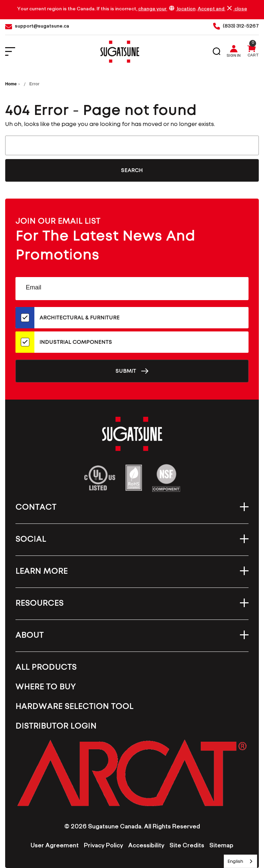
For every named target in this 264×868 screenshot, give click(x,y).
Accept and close (222, 9)
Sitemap (221, 846)
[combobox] (240, 861)
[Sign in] (235, 52)
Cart (253, 56)
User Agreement (55, 846)
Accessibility (146, 846)
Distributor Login (56, 726)
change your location (167, 9)
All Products (46, 667)
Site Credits (187, 846)
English (235, 861)
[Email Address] (132, 289)
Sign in (234, 56)
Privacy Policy (103, 846)
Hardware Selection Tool (74, 707)
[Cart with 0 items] (251, 52)
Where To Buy (46, 687)
